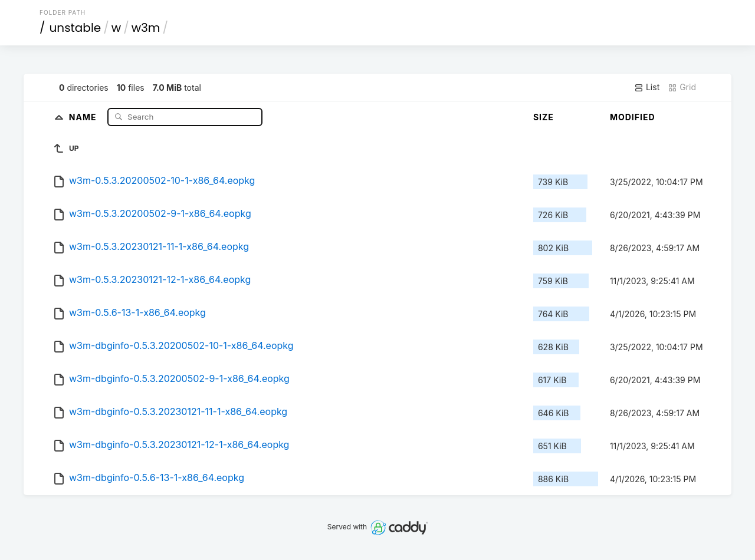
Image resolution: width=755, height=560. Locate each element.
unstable (75, 28)
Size (544, 117)
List (647, 87)
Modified (633, 117)
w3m (146, 28)
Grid (682, 87)
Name (84, 116)
